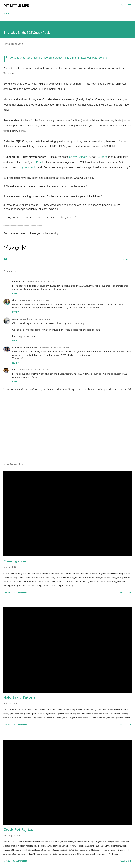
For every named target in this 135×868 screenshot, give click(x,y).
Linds (15, 300)
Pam (39, 162)
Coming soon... (16, 561)
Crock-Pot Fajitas (18, 829)
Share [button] (125, 260)
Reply (16, 293)
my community (28, 167)
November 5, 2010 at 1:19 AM (54, 348)
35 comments (20, 861)
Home (6, 13)
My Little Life (16, 5)
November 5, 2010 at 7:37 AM (34, 370)
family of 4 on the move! (25, 348)
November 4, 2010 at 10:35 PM (35, 319)
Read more (126, 593)
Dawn (15, 319)
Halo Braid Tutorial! (21, 697)
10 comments (20, 593)
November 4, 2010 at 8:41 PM (34, 300)
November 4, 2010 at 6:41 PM (41, 282)
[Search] (123, 5)
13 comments (20, 725)
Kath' (15, 370)
